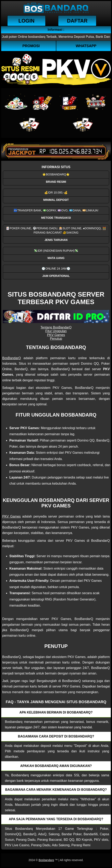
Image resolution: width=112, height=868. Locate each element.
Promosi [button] (31, 46)
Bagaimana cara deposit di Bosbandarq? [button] (56, 736)
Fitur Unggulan (56, 331)
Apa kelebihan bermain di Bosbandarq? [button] (56, 712)
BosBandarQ (12, 358)
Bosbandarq (46, 860)
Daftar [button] (77, 21)
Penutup (56, 339)
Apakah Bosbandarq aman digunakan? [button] (56, 766)
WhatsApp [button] (86, 46)
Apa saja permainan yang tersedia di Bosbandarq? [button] (56, 819)
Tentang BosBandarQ (56, 327)
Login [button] (26, 21)
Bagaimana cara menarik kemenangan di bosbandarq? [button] (56, 790)
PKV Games (56, 335)
